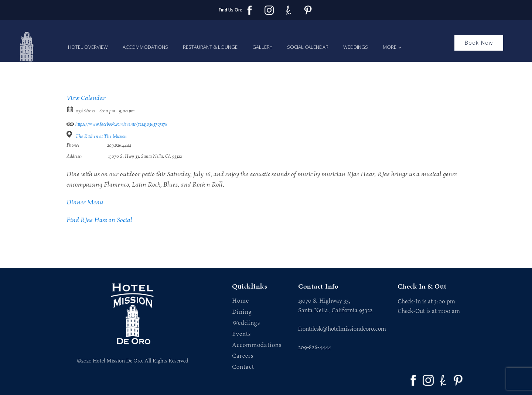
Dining (242, 312)
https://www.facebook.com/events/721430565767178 (117, 123)
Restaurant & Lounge (210, 47)
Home (241, 301)
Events (241, 334)
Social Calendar (308, 47)
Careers (243, 356)
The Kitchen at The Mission (101, 137)
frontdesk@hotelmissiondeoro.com (342, 329)
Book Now (479, 43)
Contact (243, 367)
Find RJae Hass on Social (99, 220)
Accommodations (145, 47)
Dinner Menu (85, 202)
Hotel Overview (88, 47)
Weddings (356, 47)
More (390, 47)
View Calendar (86, 98)
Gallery (262, 47)
